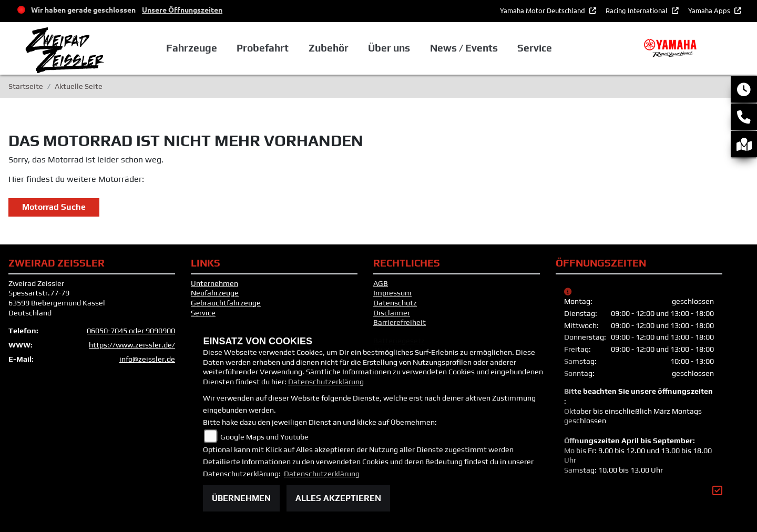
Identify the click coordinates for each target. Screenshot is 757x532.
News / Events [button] (464, 48)
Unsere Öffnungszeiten (182, 9)
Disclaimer (392, 313)
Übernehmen (241, 498)
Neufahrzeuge (215, 293)
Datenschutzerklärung (326, 382)
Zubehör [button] (329, 48)
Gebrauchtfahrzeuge (226, 303)
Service (203, 313)
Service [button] (535, 48)
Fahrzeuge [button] (192, 48)
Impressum (392, 293)
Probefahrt (263, 48)
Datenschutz (395, 303)
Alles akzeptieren (338, 498)
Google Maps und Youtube (264, 437)
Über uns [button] (389, 48)
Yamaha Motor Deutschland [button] (543, 10)
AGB (381, 283)
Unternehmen (214, 283)
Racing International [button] (637, 10)
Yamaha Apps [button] (710, 10)
